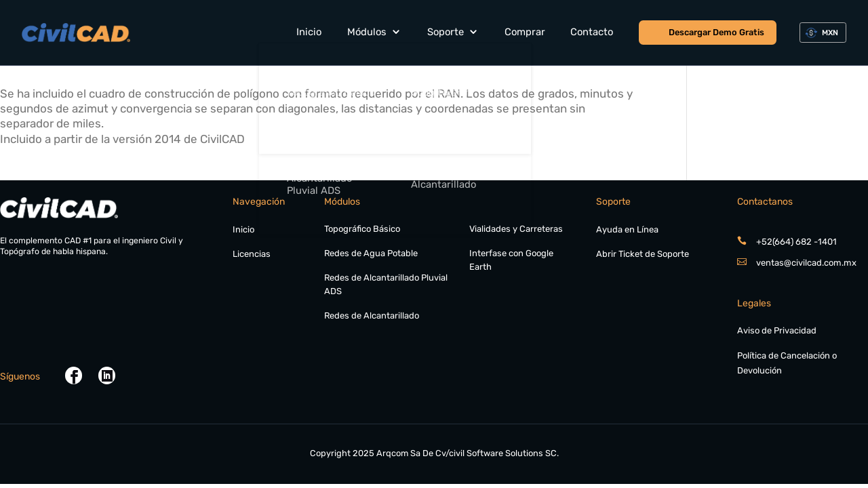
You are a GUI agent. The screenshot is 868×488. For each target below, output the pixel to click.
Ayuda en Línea (627, 229)
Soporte (446, 32)
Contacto (592, 32)
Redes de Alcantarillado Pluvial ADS (386, 284)
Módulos (367, 32)
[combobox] (823, 33)
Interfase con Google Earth (511, 260)
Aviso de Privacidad (777, 330)
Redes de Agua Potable (371, 253)
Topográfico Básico (362, 229)
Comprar (525, 32)
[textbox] (827, 33)
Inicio (309, 32)
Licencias (252, 254)
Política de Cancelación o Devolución (787, 363)
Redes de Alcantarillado (372, 316)
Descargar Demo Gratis (716, 32)
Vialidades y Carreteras (516, 229)
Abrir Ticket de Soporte (643, 254)
